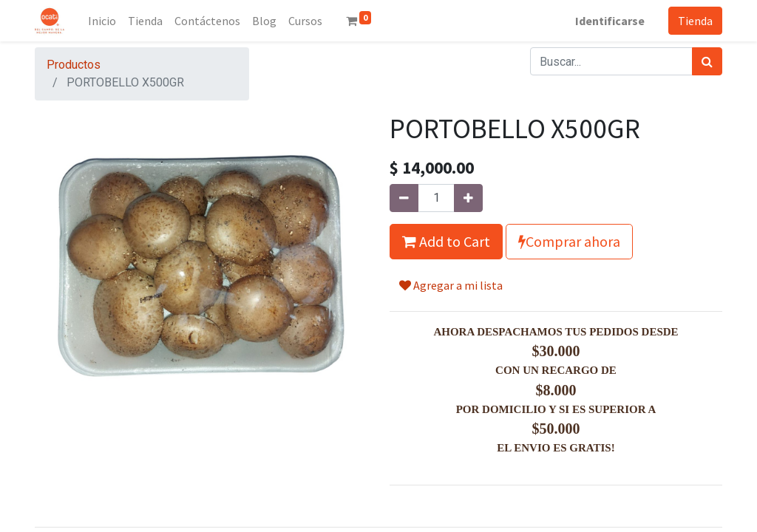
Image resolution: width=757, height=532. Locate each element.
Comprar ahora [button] (569, 241)
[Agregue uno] (468, 198)
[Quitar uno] (404, 198)
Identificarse (610, 21)
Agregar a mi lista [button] (451, 285)
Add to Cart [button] (446, 241)
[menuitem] (102, 21)
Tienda (695, 21)
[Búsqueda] (707, 61)
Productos (74, 65)
